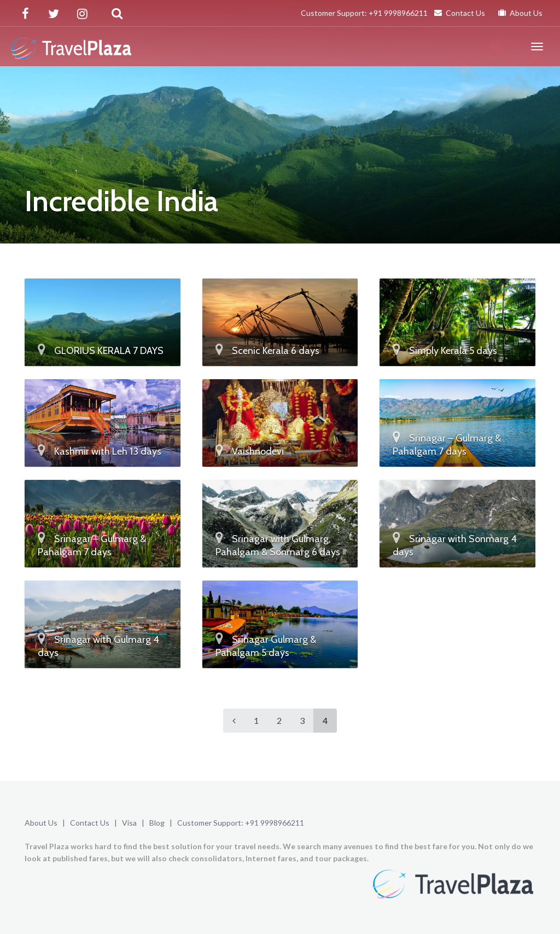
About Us (520, 13)
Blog (157, 823)
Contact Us (460, 13)
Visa (129, 823)
